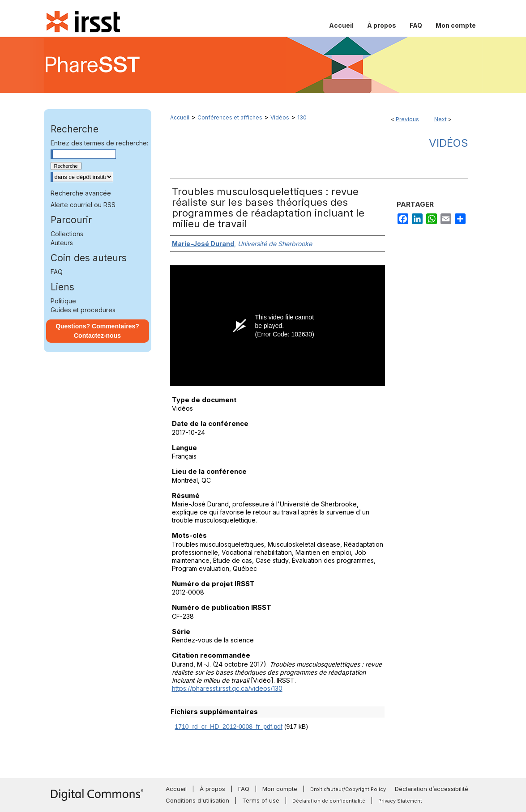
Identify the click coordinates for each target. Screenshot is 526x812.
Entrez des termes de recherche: (99, 143)
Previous (407, 119)
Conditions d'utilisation (197, 800)
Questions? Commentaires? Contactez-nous (97, 331)
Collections (67, 234)
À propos (212, 789)
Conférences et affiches (230, 117)
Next (440, 119)
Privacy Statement (400, 801)
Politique (63, 301)
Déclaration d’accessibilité (432, 789)
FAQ (57, 272)
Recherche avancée (81, 193)
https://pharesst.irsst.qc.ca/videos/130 (227, 688)
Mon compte (280, 789)
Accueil (180, 117)
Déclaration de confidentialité (329, 801)
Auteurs (62, 243)
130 (302, 117)
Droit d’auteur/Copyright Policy (348, 789)
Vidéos (280, 117)
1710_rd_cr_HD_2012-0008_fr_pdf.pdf (229, 727)
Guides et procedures (83, 310)
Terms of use (261, 800)
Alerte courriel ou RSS (83, 205)
